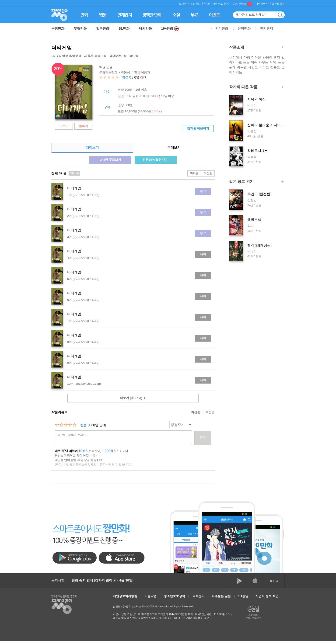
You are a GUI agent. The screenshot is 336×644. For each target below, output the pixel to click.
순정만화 (58, 28)
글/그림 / (66, 56)
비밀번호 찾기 (221, 4)
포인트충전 (278, 4)
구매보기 (174, 148)
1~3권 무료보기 (110, 160)
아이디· (208, 4)
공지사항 (58, 580)
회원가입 (195, 4)
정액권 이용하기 (198, 128)
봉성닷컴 (96, 56)
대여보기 (92, 148)
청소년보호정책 (174, 596)
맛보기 (64, 126)
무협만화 (80, 28)
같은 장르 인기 (256, 182)
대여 (203, 254)
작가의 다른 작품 (256, 87)
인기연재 (266, 28)
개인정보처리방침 (125, 596)
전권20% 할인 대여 (156, 160)
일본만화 (103, 28)
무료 (203, 191)
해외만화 (145, 28)
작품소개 (256, 48)
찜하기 (83, 126)
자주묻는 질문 (221, 596)
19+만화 (170, 29)
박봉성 (67, 56)
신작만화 (244, 28)
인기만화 (222, 28)
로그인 (183, 4)
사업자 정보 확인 (267, 596)
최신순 (205, 173)
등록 (203, 438)
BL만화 (124, 28)
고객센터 (198, 596)
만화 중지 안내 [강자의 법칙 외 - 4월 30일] (102, 580)
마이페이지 (262, 4)
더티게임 (62, 48)
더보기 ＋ (133, 398)
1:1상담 (243, 596)
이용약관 (150, 596)
